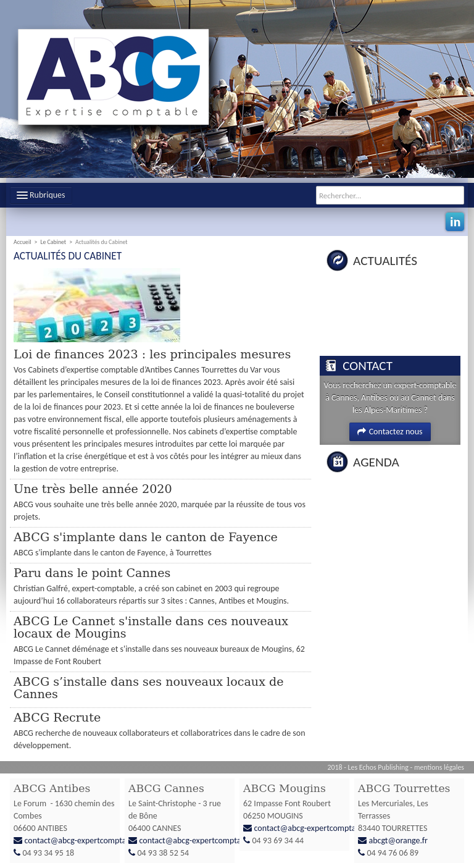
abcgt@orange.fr (398, 841)
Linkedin (455, 222)
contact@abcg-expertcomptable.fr (85, 841)
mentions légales (439, 767)
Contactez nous (390, 432)
